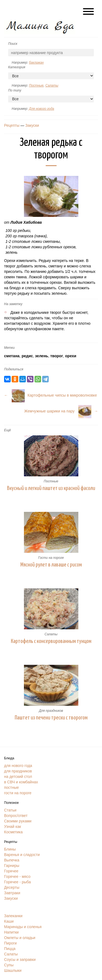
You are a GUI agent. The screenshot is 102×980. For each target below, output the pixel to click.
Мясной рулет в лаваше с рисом (51, 565)
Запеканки (13, 916)
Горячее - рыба (17, 882)
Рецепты (12, 125)
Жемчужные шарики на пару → (61, 411)
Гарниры (12, 866)
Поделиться (14, 369)
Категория (17, 67)
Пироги (10, 943)
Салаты (52, 85)
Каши (9, 921)
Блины (10, 849)
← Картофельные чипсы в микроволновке (50, 395)
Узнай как (13, 826)
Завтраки (12, 893)
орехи (71, 356)
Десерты (12, 887)
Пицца (10, 949)
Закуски (32, 125)
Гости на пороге (51, 558)
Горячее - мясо (17, 876)
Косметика (13, 832)
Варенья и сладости (22, 855)
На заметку (13, 304)
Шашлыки (13, 970)
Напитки (11, 932)
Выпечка (12, 860)
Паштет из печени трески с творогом (51, 718)
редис (27, 356)
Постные (36, 85)
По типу (15, 90)
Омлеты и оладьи (20, 938)
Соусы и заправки (20, 960)
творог (57, 356)
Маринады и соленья (23, 927)
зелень (42, 356)
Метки (9, 348)
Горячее (11, 871)
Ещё (7, 430)
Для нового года (41, 109)
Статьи (10, 810)
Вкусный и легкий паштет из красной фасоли (51, 488)
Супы (9, 965)
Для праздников (51, 711)
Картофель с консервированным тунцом (51, 641)
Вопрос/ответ (16, 816)
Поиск (13, 44)
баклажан (36, 63)
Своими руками (18, 821)
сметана (12, 356)
